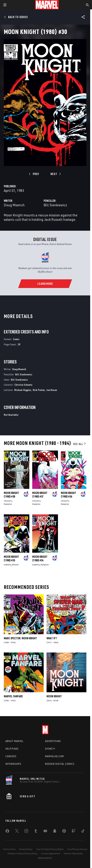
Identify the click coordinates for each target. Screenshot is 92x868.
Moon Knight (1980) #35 (11, 558)
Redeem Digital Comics (60, 764)
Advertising (53, 741)
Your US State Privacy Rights (50, 849)
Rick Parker (39, 390)
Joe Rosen (52, 390)
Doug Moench (14, 205)
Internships (13, 764)
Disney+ (50, 749)
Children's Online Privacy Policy (22, 853)
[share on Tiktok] (83, 832)
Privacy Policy (26, 849)
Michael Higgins (23, 390)
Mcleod (15, 565)
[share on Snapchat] (55, 832)
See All (80, 444)
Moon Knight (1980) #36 (68, 495)
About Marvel (14, 741)
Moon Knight (54, 696)
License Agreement (51, 853)
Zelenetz (8, 501)
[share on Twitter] (17, 832)
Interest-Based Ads (73, 853)
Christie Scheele (23, 385)
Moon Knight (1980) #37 (40, 495)
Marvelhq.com (54, 756)
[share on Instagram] (26, 832)
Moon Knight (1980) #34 (40, 558)
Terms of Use (9, 849)
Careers (11, 756)
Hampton (8, 504)
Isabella (8, 565)
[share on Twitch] (74, 832)
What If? (52, 638)
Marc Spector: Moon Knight (20, 638)
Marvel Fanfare (13, 696)
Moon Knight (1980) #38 (11, 495)
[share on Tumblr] (36, 832)
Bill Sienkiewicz (55, 205)
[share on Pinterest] (64, 832)
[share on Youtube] (45, 832)
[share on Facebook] (7, 832)
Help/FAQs (12, 749)
